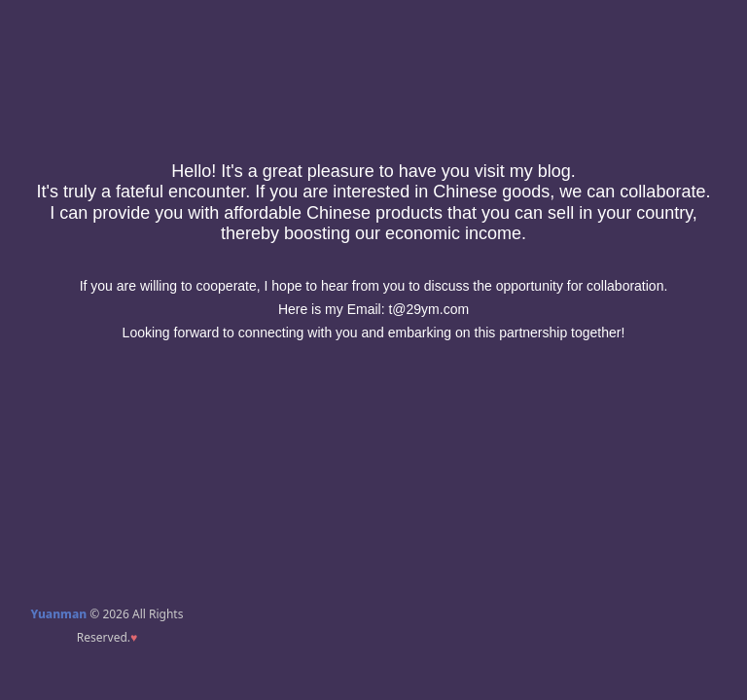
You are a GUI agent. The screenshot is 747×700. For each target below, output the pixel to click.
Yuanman (59, 614)
